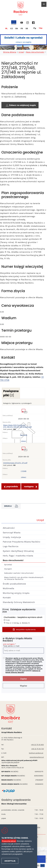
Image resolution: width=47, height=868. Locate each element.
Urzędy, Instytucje (12, 537)
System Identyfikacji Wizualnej (18, 551)
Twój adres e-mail (23, 645)
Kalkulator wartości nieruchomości (19, 573)
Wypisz (23, 686)
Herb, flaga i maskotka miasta (18, 556)
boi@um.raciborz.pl (36, 753)
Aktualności (9, 528)
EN (17, 29)
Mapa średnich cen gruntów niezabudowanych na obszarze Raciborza (24, 578)
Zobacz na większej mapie (21, 105)
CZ (12, 29)
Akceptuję (10, 861)
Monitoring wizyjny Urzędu (16, 593)
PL (6, 29)
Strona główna (10, 52)
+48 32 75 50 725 (37, 749)
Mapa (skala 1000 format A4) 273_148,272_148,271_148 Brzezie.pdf (17, 426)
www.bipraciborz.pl (37, 757)
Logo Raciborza (11, 546)
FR (22, 29)
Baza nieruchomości (35, 52)
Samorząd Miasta (12, 533)
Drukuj (11, 506)
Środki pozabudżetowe (14, 584)
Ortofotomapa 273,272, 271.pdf (15, 463)
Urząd (21, 52)
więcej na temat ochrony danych (23, 671)
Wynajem (8, 569)
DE (27, 29)
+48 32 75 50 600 (37, 745)
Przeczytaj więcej (9, 841)
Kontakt (7, 598)
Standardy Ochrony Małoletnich (19, 602)
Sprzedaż (8, 565)
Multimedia (8, 588)
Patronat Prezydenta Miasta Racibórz (22, 542)
